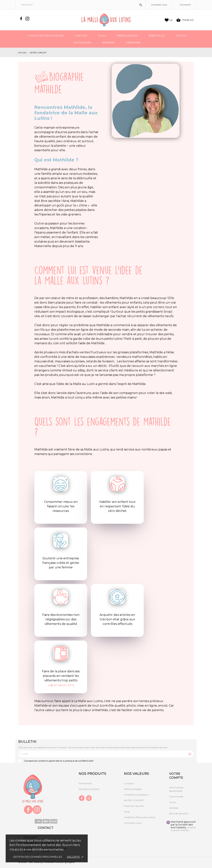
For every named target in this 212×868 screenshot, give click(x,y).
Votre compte (176, 776)
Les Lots (181, 35)
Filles (102, 35)
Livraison (129, 783)
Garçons (81, 35)
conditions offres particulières (140, 817)
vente (127, 812)
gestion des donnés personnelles (38, 857)
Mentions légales (133, 789)
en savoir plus (61, 685)
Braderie (109, 42)
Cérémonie (133, 42)
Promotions (85, 783)
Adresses (174, 808)
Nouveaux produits (89, 789)
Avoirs (173, 802)
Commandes (176, 797)
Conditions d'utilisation (136, 795)
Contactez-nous (159, 5)
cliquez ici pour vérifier (183, 829)
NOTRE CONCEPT (134, 800)
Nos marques (82, 42)
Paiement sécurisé (134, 806)
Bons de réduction (179, 813)
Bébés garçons (127, 35)
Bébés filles (157, 35)
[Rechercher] (81, 5)
